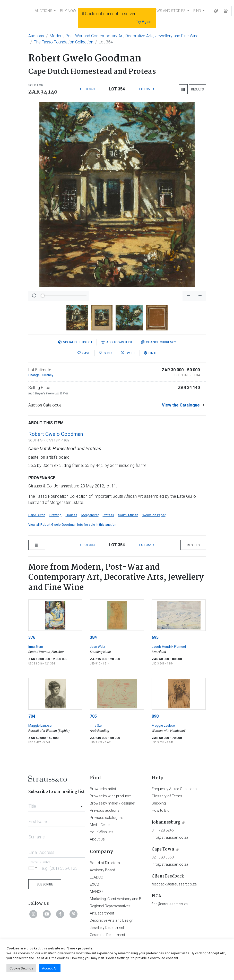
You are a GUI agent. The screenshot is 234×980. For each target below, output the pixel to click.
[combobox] (57, 805)
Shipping (159, 803)
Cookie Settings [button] (21, 968)
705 (93, 716)
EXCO (94, 884)
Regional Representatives (110, 906)
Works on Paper (154, 515)
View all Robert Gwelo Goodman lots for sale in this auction (72, 525)
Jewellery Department (107, 928)
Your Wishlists (102, 832)
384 (93, 637)
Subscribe (45, 884)
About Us (97, 839)
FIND (197, 11)
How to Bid (161, 810)
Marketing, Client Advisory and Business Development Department (143, 899)
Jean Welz (97, 647)
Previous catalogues (107, 818)
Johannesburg (166, 822)
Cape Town (163, 849)
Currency (159, 342)
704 (32, 716)
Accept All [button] (50, 968)
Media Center (100, 825)
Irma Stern (36, 647)
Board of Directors (105, 863)
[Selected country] (33, 868)
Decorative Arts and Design (112, 920)
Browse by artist (103, 789)
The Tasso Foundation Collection (64, 42)
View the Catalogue (181, 405)
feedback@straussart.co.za (174, 884)
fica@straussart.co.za (170, 904)
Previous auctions (105, 810)
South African (128, 515)
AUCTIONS (44, 11)
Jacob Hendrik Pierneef (169, 647)
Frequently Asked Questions (174, 789)
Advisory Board (102, 870)
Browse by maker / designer (112, 803)
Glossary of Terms (167, 796)
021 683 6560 (163, 857)
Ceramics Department (107, 935)
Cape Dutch (37, 515)
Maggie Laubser (40, 725)
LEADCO (97, 877)
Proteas (108, 515)
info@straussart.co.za (170, 837)
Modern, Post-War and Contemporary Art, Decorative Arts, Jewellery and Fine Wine (124, 36)
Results (197, 89)
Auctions (36, 36)
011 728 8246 (163, 830)
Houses (71, 515)
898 (155, 716)
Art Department (102, 913)
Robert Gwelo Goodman (56, 434)
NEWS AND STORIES (169, 11)
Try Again (144, 22)
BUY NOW (68, 11)
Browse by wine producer (110, 796)
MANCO (96, 892)
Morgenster (90, 515)
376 (32, 637)
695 (155, 637)
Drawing (55, 515)
